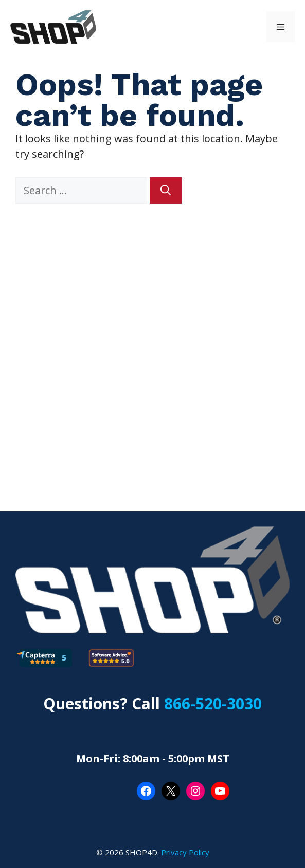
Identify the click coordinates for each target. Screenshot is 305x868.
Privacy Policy (185, 852)
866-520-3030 (213, 703)
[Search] (166, 191)
